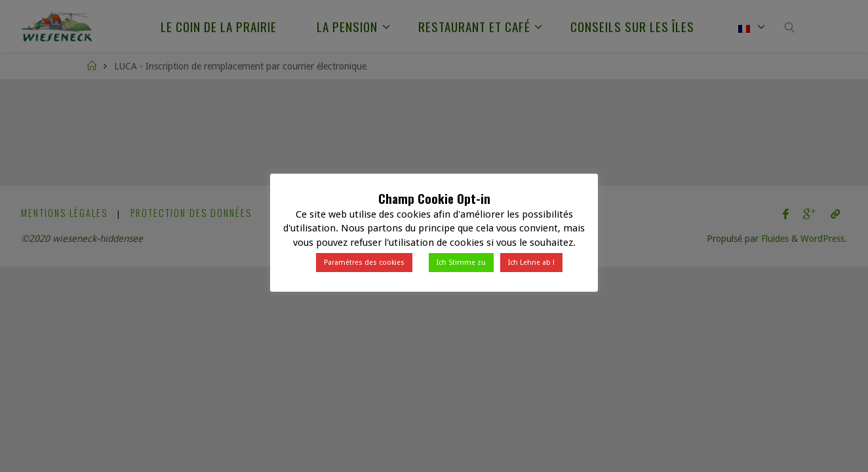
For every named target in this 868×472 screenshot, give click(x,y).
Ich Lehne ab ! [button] (531, 263)
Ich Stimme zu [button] (461, 263)
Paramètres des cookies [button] (364, 263)
